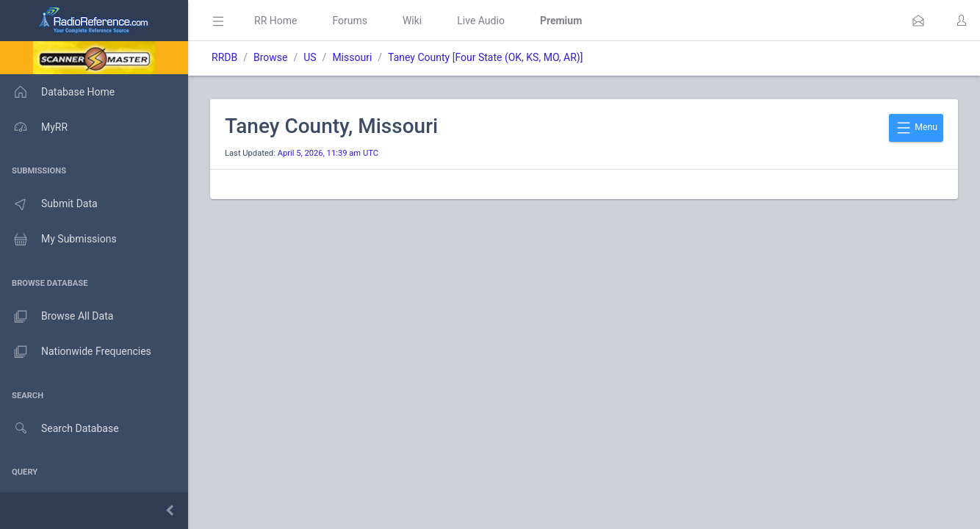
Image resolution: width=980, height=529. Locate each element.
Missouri (352, 57)
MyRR (34, 127)
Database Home (57, 92)
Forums (350, 21)
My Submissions (58, 240)
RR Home (275, 21)
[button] (918, 21)
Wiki (412, 21)
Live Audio (481, 21)
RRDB (224, 57)
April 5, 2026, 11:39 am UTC (328, 153)
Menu (916, 128)
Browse (270, 57)
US (310, 57)
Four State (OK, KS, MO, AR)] (519, 57)
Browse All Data (57, 317)
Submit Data (49, 204)
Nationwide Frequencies (76, 352)
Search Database (60, 429)
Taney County (419, 57)
